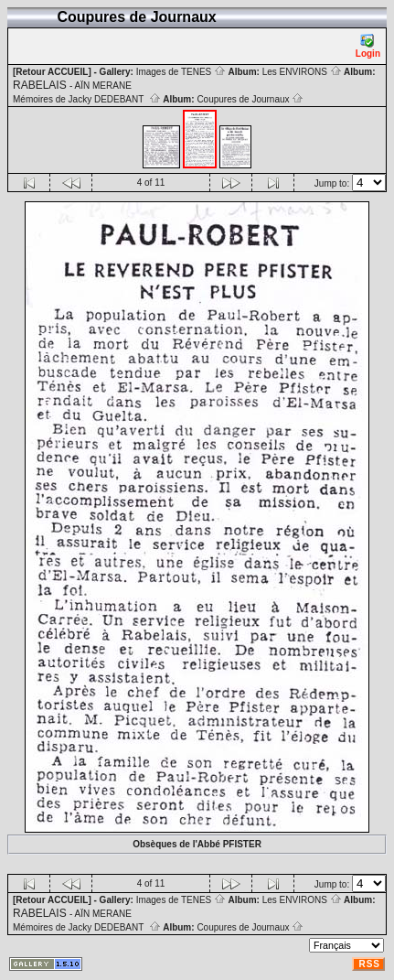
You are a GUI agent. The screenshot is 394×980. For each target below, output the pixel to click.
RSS (369, 964)
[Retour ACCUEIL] (52, 72)
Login (368, 46)
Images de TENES (181, 72)
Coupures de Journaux (250, 99)
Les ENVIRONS (302, 72)
